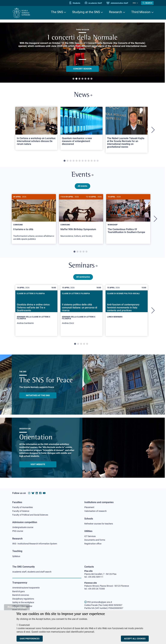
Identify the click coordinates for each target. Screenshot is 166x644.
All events (82, 186)
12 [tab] (98, 161)
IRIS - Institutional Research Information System (35, 544)
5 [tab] (85, 79)
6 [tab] (88, 79)
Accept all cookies (135, 639)
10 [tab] (92, 161)
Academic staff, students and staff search (32, 572)
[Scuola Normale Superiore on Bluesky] (33, 493)
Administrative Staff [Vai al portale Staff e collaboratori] (117, 3)
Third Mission (141, 12)
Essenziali (24, 625)
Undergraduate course (23, 527)
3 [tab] (79, 79)
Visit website (38, 464)
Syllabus (16, 556)
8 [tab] (86, 161)
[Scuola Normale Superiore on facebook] (40, 493)
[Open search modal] (147, 3)
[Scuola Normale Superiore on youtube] (44, 493)
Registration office (93, 544)
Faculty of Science (21, 511)
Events (82, 175)
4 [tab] (82, 79)
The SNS (57, 12)
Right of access (19, 610)
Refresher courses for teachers (99, 524)
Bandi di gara (18, 591)
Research (116, 12)
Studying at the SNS (86, 12)
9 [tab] (89, 161)
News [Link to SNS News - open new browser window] (83, 95)
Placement (89, 507)
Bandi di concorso (21, 595)
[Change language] (137, 3)
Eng (134, 3)
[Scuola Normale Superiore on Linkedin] (37, 493)
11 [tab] (95, 161)
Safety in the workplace (23, 602)
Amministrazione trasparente (26, 588)
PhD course (18, 531)
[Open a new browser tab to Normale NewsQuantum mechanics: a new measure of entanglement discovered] (81, 128)
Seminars (83, 266)
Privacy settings (17, 607)
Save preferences (30, 639)
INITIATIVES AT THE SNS (38, 396)
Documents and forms (95, 540)
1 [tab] (73, 79)
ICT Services (90, 536)
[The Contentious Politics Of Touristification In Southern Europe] (128, 216)
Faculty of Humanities (23, 507)
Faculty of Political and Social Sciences (30, 515)
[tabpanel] (36, 130)
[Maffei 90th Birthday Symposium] (81, 217)
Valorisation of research (95, 511)
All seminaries (83, 277)
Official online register (22, 606)
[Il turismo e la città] (34, 219)
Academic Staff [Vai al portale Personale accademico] (93, 3)
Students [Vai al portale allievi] (75, 3)
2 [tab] (76, 79)
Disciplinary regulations (23, 599)
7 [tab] (91, 79)
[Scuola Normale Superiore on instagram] (29, 493)
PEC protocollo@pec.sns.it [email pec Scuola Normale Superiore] (98, 602)
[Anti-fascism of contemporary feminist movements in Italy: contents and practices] (127, 308)
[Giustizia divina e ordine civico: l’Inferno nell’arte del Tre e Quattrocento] (36, 311)
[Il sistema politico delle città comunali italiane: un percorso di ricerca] (81, 311)
